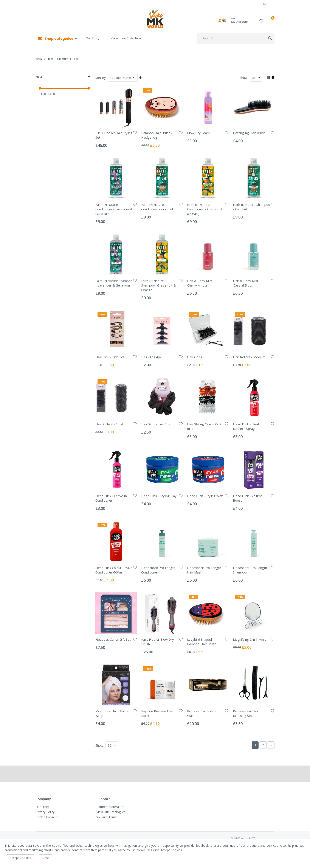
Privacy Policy (45, 812)
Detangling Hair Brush (249, 133)
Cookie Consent (47, 817)
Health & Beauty (58, 59)
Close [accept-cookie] (46, 858)
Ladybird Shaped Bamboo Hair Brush (202, 642)
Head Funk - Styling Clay (159, 496)
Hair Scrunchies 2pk (156, 424)
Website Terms (107, 817)
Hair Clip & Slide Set (110, 357)
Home (39, 59)
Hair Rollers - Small (109, 424)
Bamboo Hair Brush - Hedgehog (157, 135)
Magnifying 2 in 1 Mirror (250, 639)
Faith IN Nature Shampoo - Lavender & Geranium (114, 283)
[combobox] (236, 38)
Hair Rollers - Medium (249, 357)
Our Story (92, 38)
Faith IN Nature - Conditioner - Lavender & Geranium (114, 209)
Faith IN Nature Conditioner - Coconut (157, 207)
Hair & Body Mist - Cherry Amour (201, 283)
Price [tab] (63, 77)
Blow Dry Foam (198, 133)
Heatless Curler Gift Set (113, 639)
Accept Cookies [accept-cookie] (20, 858)
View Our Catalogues (111, 812)
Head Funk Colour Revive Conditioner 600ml (114, 570)
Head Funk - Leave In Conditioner (111, 498)
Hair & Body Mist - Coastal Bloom (247, 283)
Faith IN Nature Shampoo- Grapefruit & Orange (158, 285)
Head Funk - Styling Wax (205, 496)
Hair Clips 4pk (151, 357)
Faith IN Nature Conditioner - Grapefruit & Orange (205, 209)
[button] (261, 20)
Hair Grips (195, 357)
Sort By (101, 78)
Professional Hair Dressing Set (246, 713)
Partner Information (110, 807)
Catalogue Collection (126, 38)
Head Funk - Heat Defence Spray (246, 426)
